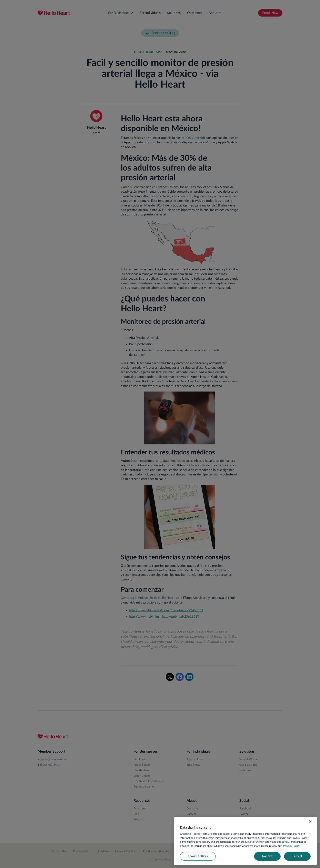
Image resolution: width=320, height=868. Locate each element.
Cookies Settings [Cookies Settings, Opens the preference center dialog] (198, 856)
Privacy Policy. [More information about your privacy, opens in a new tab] (292, 846)
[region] (245, 841)
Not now (267, 856)
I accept (297, 856)
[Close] (310, 821)
